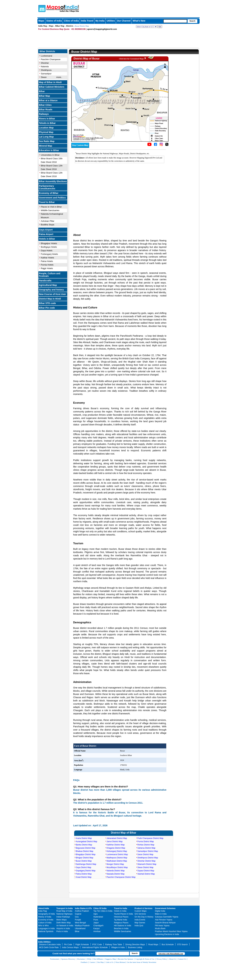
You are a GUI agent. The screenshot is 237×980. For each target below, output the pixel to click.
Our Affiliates (98, 959)
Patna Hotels (47, 261)
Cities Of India (100, 908)
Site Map (100, 962)
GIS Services (140, 914)
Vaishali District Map (146, 874)
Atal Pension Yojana (164, 920)
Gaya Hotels (47, 251)
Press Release (120, 962)
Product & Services (144, 908)
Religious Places (121, 923)
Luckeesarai (46, 56)
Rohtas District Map (146, 845)
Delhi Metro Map (64, 923)
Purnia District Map (146, 842)
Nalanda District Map (116, 871)
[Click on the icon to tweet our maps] (167, 145)
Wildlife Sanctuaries (50, 210)
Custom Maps (141, 911)
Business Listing (135, 947)
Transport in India (65, 908)
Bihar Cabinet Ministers (52, 87)
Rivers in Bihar (47, 119)
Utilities (111, 21)
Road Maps (153, 945)
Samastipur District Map (148, 851)
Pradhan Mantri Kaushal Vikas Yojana (171, 931)
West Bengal (80, 923)
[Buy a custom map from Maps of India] (80, 147)
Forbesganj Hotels (49, 254)
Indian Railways (63, 917)
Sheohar (45, 63)
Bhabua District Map (85, 851)
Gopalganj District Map (86, 871)
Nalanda (45, 66)
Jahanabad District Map (117, 838)
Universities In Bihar (50, 155)
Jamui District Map (115, 842)
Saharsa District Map (146, 848)
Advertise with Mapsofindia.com (171, 954)
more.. (59, 77)
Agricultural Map (48, 285)
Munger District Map (115, 864)
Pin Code (68, 945)
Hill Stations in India (123, 926)
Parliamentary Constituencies (47, 187)
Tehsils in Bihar (47, 123)
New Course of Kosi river (53, 294)
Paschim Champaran (51, 59)
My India (100, 21)
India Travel (87, 21)
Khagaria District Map (116, 848)
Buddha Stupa (47, 225)
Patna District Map (84, 874)
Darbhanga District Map (86, 864)
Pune (96, 920)
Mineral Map (46, 146)
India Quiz (139, 926)
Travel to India (121, 908)
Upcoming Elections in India (167, 934)
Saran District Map (145, 854)
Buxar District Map (84, 861)
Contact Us (182, 959)
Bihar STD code (47, 303)
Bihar (42, 91)
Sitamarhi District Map (147, 864)
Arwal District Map (84, 877)
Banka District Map (84, 845)
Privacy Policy (162, 959)
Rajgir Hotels (47, 268)
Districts (70, 26)
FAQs (89, 959)
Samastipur (46, 74)
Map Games (140, 923)
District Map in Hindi (50, 299)
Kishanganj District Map (117, 851)
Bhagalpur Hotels (49, 243)
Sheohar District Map (146, 861)
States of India (54, 21)
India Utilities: (45, 942)
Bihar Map (60, 26)
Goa (77, 917)
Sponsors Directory (68, 959)
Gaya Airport (46, 230)
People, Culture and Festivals (50, 275)
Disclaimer (81, 959)
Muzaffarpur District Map (117, 867)
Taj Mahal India (121, 920)
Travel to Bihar (47, 202)
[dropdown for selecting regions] (146, 27)
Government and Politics (52, 198)
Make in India (161, 914)
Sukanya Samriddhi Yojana (167, 917)
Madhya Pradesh (82, 926)
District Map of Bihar (123, 833)
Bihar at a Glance (48, 100)
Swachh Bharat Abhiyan (165, 923)
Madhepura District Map (117, 858)
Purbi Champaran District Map (150, 838)
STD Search (182, 945)
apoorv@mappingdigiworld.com (102, 29)
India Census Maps (70, 947)
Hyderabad (98, 917)
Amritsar (97, 931)
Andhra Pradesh (82, 911)
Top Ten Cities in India (103, 911)
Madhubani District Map (117, 861)
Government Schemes (165, 908)
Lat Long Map (46, 137)
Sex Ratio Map (47, 141)
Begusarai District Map (86, 848)
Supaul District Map (146, 871)
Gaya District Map (84, 867)
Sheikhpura (46, 70)
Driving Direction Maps (135, 945)
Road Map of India (64, 911)
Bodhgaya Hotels (49, 247)
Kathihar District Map (116, 845)
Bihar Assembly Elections (53, 181)
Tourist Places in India (124, 914)
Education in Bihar (49, 150)
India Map (43, 26)
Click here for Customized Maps (131, 59)
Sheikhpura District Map (148, 858)
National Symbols (46, 931)
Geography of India (46, 914)
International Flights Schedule (95, 947)
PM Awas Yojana (162, 926)
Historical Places (121, 917)
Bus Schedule (168, 945)
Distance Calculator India (50, 945)
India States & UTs (83, 908)
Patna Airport (46, 234)
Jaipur (96, 923)
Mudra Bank (160, 928)
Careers (92, 962)
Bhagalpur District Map (86, 854)
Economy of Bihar (49, 193)
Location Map (46, 128)
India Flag (43, 911)
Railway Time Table (114, 945)
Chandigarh (98, 926)
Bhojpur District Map (85, 858)
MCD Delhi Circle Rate (49, 947)
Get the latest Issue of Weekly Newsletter (142, 962)
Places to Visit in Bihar (51, 207)
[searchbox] (175, 21)
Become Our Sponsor (126, 959)
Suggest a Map (110, 959)
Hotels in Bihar (47, 239)
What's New (139, 21)
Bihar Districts (47, 51)
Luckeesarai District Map (117, 854)
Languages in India (46, 928)
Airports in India (63, 928)
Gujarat (78, 914)
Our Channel (124, 21)
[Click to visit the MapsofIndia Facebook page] (156, 145)
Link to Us (110, 962)
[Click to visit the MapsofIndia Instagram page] (161, 145)
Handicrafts (45, 281)
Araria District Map (84, 838)
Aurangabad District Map (87, 842)
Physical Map (46, 132)
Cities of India (71, 21)
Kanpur (97, 928)
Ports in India (62, 931)
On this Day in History (144, 917)
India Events (140, 920)
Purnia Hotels (47, 265)
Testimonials (55, 959)
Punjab (78, 920)
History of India (45, 917)
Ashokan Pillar (48, 221)
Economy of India (46, 920)
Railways (44, 114)
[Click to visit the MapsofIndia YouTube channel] (149, 145)
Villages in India (118, 947)
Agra (95, 914)
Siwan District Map (145, 867)
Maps (41, 21)
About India (44, 908)
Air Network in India (65, 926)
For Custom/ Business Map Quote (54, 29)
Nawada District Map (116, 874)
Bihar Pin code (47, 308)
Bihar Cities (45, 105)
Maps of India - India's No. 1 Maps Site (41, 8)
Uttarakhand (80, 928)
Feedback (84, 962)
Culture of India (45, 923)
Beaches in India (121, 928)
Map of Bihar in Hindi (50, 82)
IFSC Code (97, 945)
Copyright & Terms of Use (145, 959)
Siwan (44, 77)
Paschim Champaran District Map (121, 877)
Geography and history (51, 290)
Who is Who (43, 926)
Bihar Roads (46, 110)
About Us (173, 959)
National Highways (64, 914)
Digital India (160, 911)
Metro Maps (61, 920)
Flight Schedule (82, 945)
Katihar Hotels (47, 258)
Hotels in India (120, 911)
